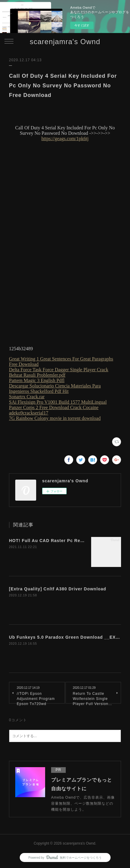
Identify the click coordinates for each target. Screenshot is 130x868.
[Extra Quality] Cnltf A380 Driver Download (58, 589)
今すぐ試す (82, 25)
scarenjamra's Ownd (65, 42)
